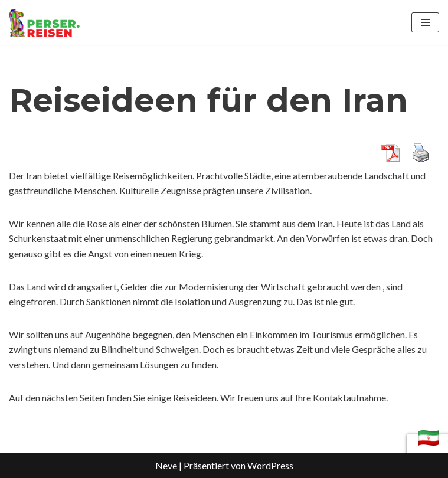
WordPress (270, 465)
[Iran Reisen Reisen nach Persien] (44, 23)
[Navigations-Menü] (425, 22)
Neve (166, 465)
